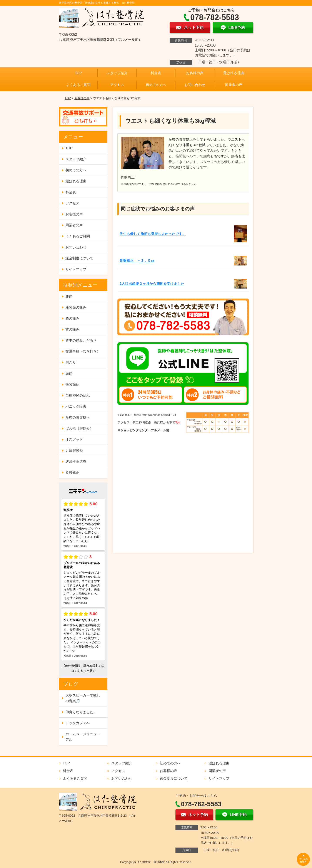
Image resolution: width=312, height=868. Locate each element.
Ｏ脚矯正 (72, 473)
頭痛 (69, 374)
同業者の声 (234, 85)
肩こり (71, 362)
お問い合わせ (195, 85)
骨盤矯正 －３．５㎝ (137, 261)
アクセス (117, 85)
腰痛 (69, 296)
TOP (78, 73)
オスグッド (74, 439)
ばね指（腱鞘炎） (79, 429)
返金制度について (79, 258)
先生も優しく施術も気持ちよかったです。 (153, 234)
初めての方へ (156, 85)
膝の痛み (72, 318)
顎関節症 (72, 384)
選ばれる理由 (234, 73)
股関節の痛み (76, 307)
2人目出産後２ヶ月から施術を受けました (152, 284)
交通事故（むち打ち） (83, 351)
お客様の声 (195, 73)
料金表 (156, 73)
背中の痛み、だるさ (81, 340)
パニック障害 (76, 406)
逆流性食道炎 (76, 461)
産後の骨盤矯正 (78, 417)
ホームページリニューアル (83, 737)
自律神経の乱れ (78, 395)
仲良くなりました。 (81, 712)
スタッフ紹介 (117, 73)
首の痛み (72, 329)
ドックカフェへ (78, 723)
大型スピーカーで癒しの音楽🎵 (83, 698)
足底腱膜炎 (74, 451)
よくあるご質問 (78, 85)
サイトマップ (76, 269)
